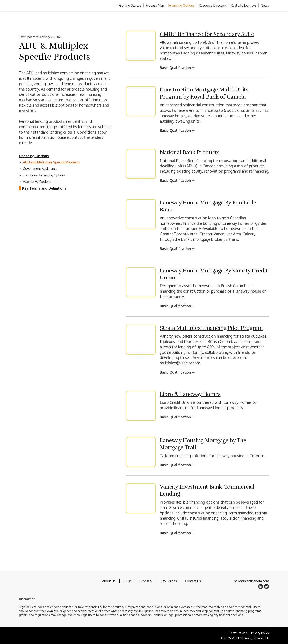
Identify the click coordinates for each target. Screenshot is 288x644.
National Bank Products (190, 152)
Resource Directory (213, 5)
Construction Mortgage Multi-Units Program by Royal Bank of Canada (204, 93)
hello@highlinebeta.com (251, 581)
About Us (109, 581)
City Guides (169, 581)
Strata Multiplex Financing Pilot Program (211, 328)
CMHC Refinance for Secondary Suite (207, 34)
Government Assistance (40, 169)
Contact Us (193, 581)
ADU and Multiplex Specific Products (51, 162)
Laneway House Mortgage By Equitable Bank (208, 206)
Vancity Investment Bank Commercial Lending (207, 490)
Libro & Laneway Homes (190, 394)
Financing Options (181, 5)
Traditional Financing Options (44, 175)
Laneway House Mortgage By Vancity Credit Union (214, 274)
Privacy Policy (260, 633)
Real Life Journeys (244, 5)
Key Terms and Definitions (44, 188)
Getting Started (130, 5)
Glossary (146, 581)
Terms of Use (238, 633)
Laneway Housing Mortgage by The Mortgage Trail (203, 444)
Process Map (155, 5)
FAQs (128, 581)
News (265, 5)
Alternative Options (37, 182)
